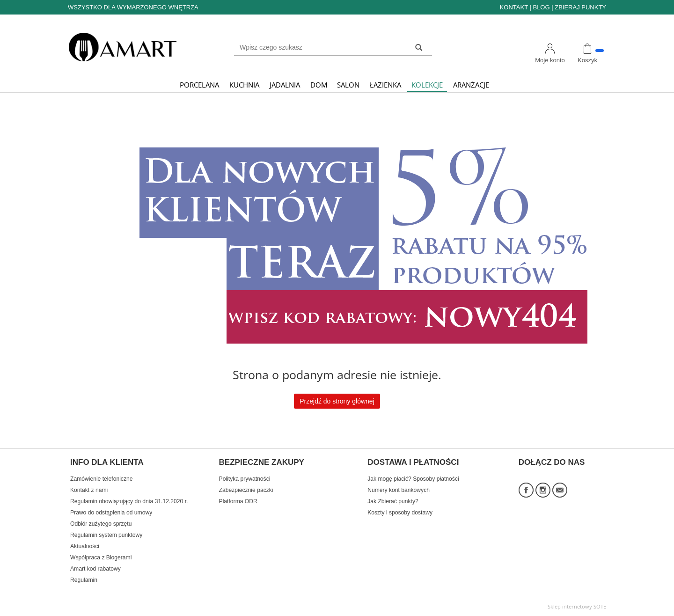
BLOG (541, 7)
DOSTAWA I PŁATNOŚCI (413, 462)
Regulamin (84, 580)
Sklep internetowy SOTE (577, 606)
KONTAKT (514, 7)
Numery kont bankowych (399, 490)
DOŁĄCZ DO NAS (552, 462)
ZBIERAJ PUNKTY (580, 7)
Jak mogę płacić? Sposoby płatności (413, 479)
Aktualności (85, 546)
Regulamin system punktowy (106, 535)
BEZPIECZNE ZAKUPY (262, 462)
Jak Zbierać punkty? (393, 501)
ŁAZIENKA (385, 85)
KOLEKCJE (427, 85)
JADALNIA (285, 85)
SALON (348, 85)
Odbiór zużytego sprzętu (101, 524)
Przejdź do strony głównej (337, 401)
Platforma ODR (238, 501)
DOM (319, 85)
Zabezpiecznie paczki (246, 490)
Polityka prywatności (245, 479)
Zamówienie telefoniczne (101, 479)
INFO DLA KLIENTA (107, 462)
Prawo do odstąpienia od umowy (111, 513)
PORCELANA (199, 85)
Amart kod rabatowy (95, 569)
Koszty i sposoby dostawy (400, 513)
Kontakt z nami (89, 490)
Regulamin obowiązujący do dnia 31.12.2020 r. (129, 501)
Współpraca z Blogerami (101, 557)
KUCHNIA (244, 85)
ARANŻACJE (471, 85)
